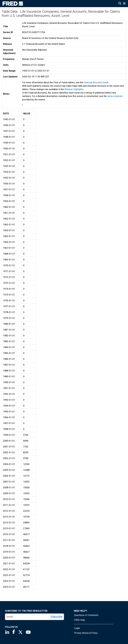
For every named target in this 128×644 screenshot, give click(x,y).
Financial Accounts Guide (96, 82)
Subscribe (57, 617)
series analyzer (115, 96)
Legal (77, 628)
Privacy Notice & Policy (86, 633)
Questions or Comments (86, 615)
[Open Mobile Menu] (124, 4)
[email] (27, 617)
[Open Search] (120, 4)
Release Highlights (74, 89)
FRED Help (80, 620)
